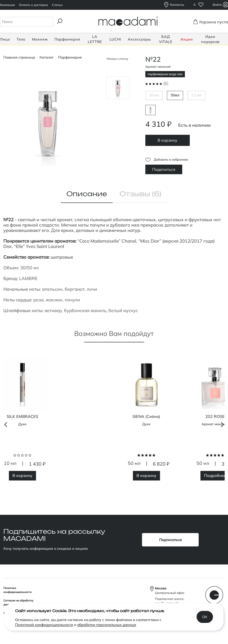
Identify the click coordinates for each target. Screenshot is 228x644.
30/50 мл (30, 268)
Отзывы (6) (140, 194)
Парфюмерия (67, 39)
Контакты (177, 5)
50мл (175, 95)
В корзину (167, 140)
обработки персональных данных (107, 625)
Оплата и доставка (33, 5)
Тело (21, 39)
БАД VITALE (166, 39)
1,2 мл (196, 95)
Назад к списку (117, 59)
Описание (87, 194)
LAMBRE (28, 278)
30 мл (154, 95)
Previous (6, 486)
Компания (7, 5)
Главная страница (19, 57)
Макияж (40, 39)
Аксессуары (139, 39)
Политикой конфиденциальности (44, 625)
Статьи (57, 5)
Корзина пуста (212, 22)
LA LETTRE (95, 39)
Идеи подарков (210, 39)
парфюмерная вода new (150, 110)
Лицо (5, 39)
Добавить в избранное (171, 159)
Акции (187, 39)
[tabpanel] (146, 422)
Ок (205, 617)
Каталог (47, 57)
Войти (218, 5)
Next (222, 486)
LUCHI (115, 39)
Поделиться (164, 169)
